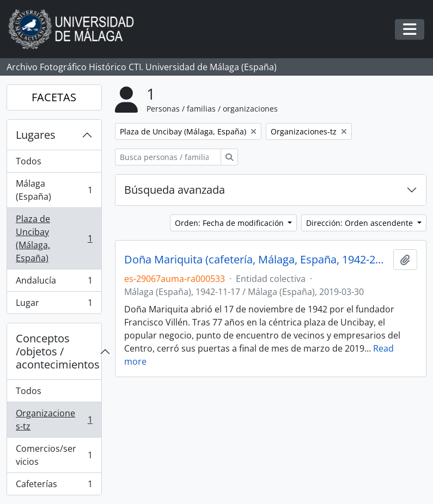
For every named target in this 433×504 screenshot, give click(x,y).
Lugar (54, 305)
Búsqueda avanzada (175, 190)
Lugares (36, 135)
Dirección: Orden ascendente (361, 223)
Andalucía (54, 283)
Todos (29, 161)
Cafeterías (54, 486)
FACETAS (54, 97)
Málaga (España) (54, 190)
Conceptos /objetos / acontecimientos (58, 351)
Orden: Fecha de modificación (230, 223)
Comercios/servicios (54, 455)
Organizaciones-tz (54, 420)
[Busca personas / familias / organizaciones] (168, 157)
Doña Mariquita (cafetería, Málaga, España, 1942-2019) (257, 260)
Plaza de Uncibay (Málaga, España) (54, 238)
